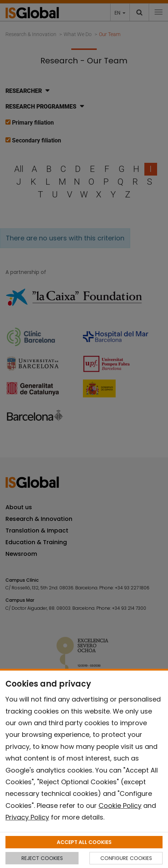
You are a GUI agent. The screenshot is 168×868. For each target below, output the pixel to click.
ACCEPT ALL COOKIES (84, 842)
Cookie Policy (120, 806)
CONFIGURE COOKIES (126, 858)
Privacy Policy (27, 817)
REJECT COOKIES (42, 858)
